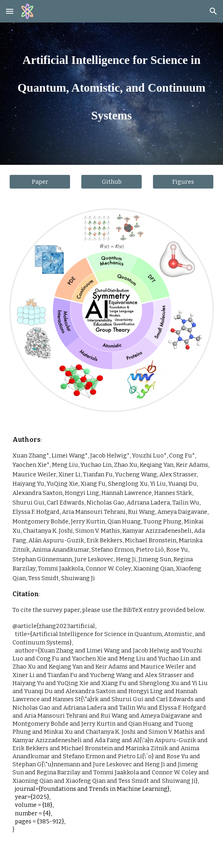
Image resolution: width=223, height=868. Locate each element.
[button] (10, 11)
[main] (111, 82)
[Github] (111, 182)
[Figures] (183, 182)
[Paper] (40, 182)
